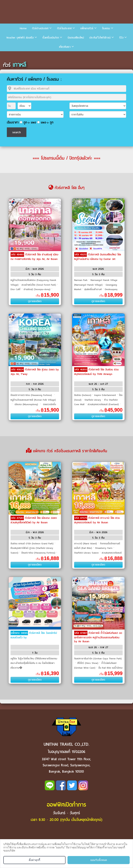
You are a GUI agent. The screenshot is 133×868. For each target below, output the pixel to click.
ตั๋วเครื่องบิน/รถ (51, 38)
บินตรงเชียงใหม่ (76, 38)
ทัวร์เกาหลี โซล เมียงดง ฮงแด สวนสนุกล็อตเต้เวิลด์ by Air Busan (34, 520)
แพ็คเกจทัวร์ (87, 28)
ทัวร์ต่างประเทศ (40, 28)
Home (23, 28)
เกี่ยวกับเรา (65, 47)
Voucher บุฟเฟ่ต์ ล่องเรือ (20, 38)
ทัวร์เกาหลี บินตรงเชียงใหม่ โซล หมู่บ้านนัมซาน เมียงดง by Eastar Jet (98, 257)
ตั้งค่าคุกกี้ (34, 860)
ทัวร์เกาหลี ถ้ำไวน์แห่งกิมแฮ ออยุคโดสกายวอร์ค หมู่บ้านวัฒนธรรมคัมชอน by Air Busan (98, 637)
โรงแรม (106, 28)
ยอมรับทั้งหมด (99, 860)
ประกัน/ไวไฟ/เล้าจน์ (100, 38)
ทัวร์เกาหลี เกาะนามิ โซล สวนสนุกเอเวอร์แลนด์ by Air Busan (97, 520)
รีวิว (121, 38)
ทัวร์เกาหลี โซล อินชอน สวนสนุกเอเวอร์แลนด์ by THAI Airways (96, 372)
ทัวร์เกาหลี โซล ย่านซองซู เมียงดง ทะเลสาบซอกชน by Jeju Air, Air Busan (34, 257)
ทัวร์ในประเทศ (64, 28)
